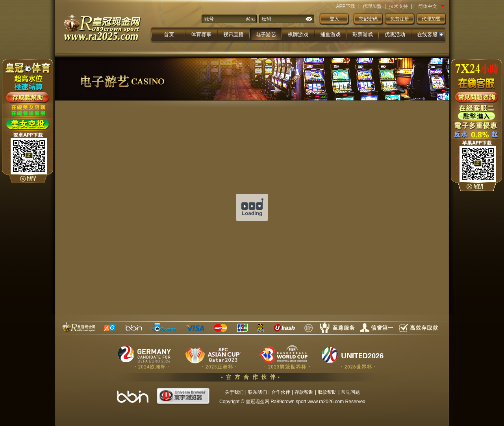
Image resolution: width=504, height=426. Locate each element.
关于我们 (234, 392)
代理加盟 (372, 6)
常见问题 (350, 392)
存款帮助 (304, 392)
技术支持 (398, 6)
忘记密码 (368, 19)
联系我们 (258, 392)
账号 (209, 19)
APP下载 (346, 6)
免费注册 (400, 19)
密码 (267, 19)
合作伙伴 (281, 392)
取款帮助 (327, 392)
